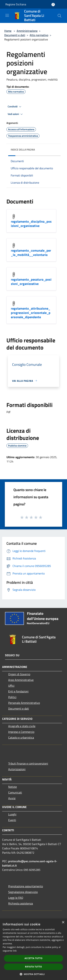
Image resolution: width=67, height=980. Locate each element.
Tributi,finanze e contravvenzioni (28, 763)
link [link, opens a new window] (15, 951)
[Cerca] (59, 16)
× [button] (63, 922)
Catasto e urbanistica (21, 738)
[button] (34, 974)
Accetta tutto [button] (33, 958)
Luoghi (12, 814)
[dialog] (33, 949)
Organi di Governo (19, 674)
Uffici (11, 686)
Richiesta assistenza (21, 903)
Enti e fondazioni (18, 691)
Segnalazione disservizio (23, 892)
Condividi (15, 107)
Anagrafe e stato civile (22, 726)
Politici (12, 697)
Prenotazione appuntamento (26, 886)
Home (8, 31)
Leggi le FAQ (16, 898)
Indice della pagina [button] (23, 150)
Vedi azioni (16, 114)
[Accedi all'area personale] (53, 5)
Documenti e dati (15, 35)
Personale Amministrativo (24, 703)
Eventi (12, 820)
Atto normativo (39, 35)
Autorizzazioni (17, 769)
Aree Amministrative (21, 680)
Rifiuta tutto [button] (33, 967)
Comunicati (15, 792)
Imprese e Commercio (21, 732)
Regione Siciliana (16, 4)
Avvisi (12, 798)
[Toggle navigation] (7, 15)
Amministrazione (27, 31)
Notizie (13, 787)
